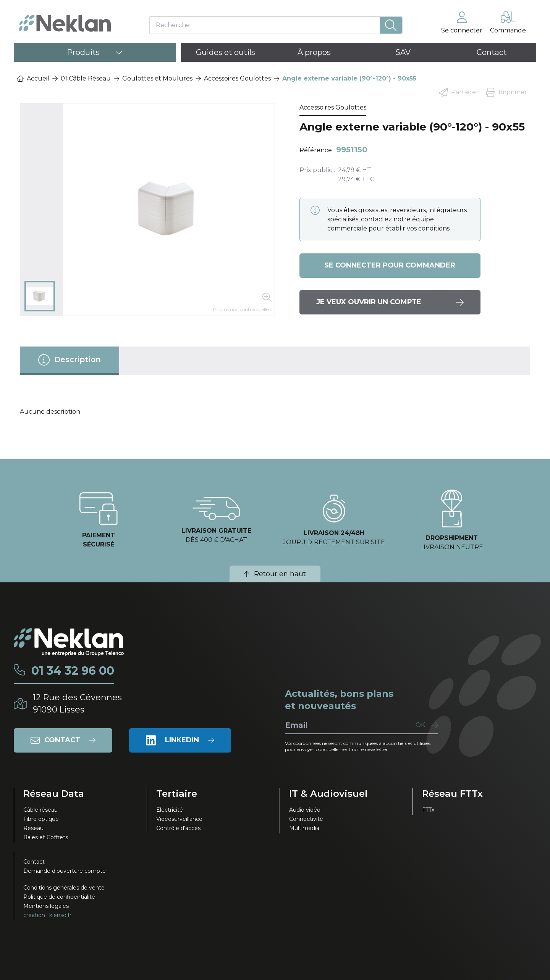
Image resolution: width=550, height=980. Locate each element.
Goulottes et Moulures (157, 78)
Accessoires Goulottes (237, 78)
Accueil (33, 78)
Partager (459, 92)
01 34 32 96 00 (73, 671)
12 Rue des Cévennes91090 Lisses (77, 704)
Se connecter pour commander (390, 266)
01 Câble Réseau (86, 78)
